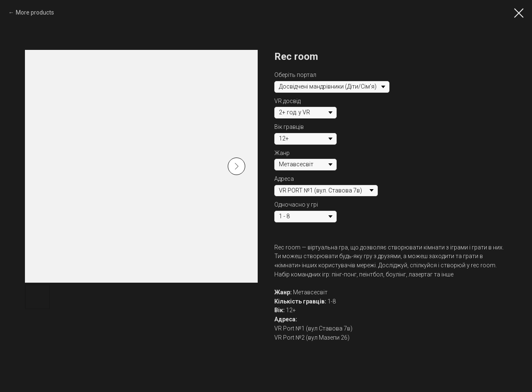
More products (35, 12)
